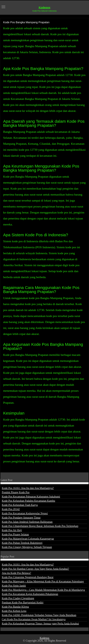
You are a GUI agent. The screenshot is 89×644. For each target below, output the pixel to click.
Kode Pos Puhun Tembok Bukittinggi (22, 543)
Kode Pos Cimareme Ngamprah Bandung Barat (28, 577)
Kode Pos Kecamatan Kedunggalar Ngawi (25, 513)
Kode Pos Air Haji (12, 530)
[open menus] (3, 7)
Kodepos (44, 7)
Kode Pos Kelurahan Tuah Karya (20, 505)
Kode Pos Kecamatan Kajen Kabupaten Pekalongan (30, 594)
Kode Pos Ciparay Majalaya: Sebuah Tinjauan (27, 547)
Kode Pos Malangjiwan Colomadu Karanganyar (28, 539)
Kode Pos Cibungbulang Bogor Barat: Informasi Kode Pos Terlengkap (40, 526)
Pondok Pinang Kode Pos (16, 492)
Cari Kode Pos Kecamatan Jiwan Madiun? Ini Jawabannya (34, 619)
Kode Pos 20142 (11, 509)
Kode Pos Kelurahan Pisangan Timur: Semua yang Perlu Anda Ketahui (40, 623)
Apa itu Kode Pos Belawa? (16, 573)
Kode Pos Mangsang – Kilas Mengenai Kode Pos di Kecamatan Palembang (43, 581)
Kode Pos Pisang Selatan (15, 534)
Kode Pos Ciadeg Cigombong (18, 598)
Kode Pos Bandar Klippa (15, 607)
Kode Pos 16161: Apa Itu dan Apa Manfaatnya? (28, 488)
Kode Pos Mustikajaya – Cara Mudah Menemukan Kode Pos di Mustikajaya (43, 590)
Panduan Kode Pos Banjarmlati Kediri (23, 602)
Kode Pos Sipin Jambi (14, 586)
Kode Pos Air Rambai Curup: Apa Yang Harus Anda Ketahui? (35, 569)
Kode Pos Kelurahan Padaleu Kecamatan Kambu (28, 501)
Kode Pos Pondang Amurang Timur (21, 518)
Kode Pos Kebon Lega (14, 611)
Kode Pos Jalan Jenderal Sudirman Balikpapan (27, 522)
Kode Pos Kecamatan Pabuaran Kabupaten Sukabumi (31, 496)
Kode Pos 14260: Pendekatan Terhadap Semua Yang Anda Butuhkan (39, 615)
